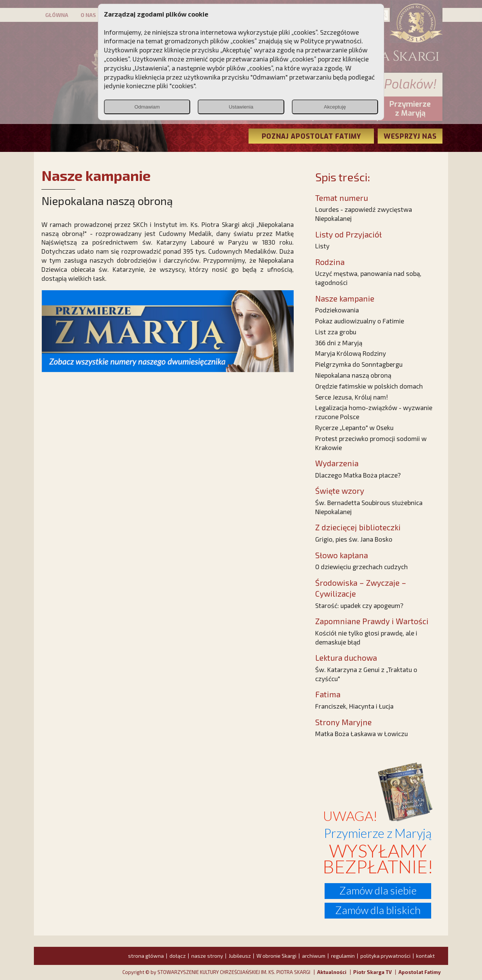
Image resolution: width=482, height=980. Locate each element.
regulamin (343, 956)
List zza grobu (336, 332)
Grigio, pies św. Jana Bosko (354, 539)
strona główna (146, 956)
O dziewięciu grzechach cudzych (361, 567)
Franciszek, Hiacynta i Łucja (354, 706)
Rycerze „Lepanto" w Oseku (354, 427)
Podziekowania (337, 310)
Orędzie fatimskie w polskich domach (369, 386)
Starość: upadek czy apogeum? (359, 605)
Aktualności (332, 972)
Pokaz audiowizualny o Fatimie (360, 321)
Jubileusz (240, 956)
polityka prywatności (385, 956)
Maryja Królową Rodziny (351, 353)
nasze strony (207, 956)
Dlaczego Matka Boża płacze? (358, 475)
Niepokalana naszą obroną (353, 375)
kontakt (426, 956)
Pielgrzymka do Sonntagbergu (359, 364)
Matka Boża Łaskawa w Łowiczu (361, 733)
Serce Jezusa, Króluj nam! (352, 397)
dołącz (178, 956)
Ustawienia (241, 107)
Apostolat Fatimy (419, 972)
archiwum (314, 956)
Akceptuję (335, 107)
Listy (322, 246)
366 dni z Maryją (339, 343)
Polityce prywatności (331, 41)
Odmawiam (147, 107)
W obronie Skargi (276, 956)
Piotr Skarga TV (372, 972)
